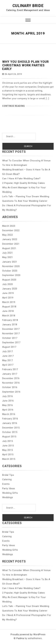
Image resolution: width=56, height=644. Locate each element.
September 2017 (11, 342)
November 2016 (11, 383)
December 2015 (11, 428)
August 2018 (9, 307)
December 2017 (11, 329)
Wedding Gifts (10, 493)
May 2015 (8, 450)
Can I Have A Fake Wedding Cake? (21, 179)
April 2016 (8, 410)
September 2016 (11, 392)
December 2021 (11, 244)
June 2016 (8, 401)
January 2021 (10, 262)
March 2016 (9, 414)
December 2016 (11, 378)
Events (6, 484)
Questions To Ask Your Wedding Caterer (25, 201)
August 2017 (9, 347)
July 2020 (8, 284)
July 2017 (8, 351)
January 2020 (10, 289)
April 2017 (8, 365)
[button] (28, 21)
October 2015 (10, 432)
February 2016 (10, 419)
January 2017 (10, 374)
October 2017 (10, 338)
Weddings (8, 497)
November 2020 (11, 266)
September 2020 (11, 275)
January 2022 (10, 239)
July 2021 (8, 253)
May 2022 (8, 235)
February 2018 (10, 320)
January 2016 (10, 423)
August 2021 (9, 248)
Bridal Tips (8, 475)
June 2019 (8, 293)
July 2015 (8, 441)
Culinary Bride (28, 6)
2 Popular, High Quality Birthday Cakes (24, 183)
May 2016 (8, 405)
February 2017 (10, 369)
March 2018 (9, 316)
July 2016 (8, 396)
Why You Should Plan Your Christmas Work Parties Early (26, 65)
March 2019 (9, 302)
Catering (7, 479)
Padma (20, 638)
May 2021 (8, 257)
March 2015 (9, 459)
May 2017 (8, 360)
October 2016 (10, 387)
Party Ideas (9, 488)
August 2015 (9, 437)
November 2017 (11, 334)
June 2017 (8, 356)
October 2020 (10, 271)
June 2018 (8, 311)
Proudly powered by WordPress (28, 634)
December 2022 (11, 230)
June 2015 (8, 446)
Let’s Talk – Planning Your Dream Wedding (26, 196)
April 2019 (8, 298)
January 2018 (10, 325)
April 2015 (8, 455)
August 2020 (9, 280)
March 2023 (9, 226)
